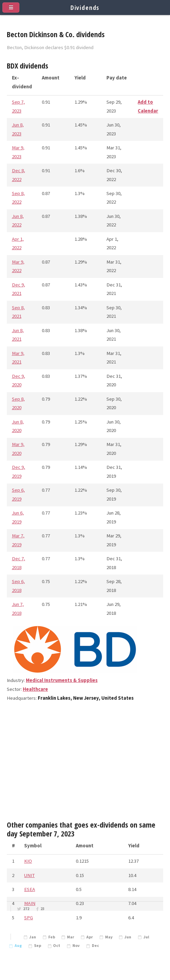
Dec (95, 946)
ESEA (30, 889)
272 (26, 909)
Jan (33, 937)
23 (42, 909)
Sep (38, 946)
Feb (52, 937)
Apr (90, 937)
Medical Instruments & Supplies (62, 680)
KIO (28, 861)
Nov (76, 946)
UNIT (29, 875)
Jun (128, 937)
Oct (57, 946)
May (109, 937)
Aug (18, 946)
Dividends (85, 7)
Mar (71, 937)
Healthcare (35, 689)
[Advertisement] (85, 764)
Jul (146, 937)
